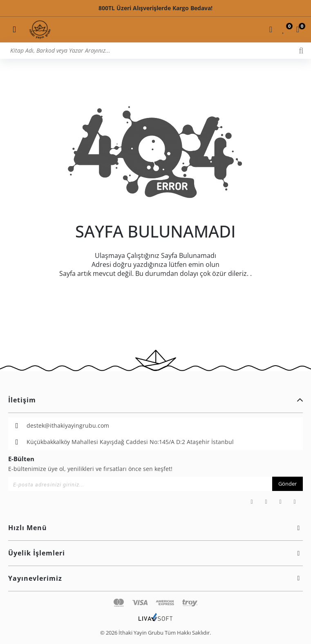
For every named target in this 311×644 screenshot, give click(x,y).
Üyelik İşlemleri (155, 553)
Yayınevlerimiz (155, 578)
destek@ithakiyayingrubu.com (68, 425)
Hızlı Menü (155, 528)
